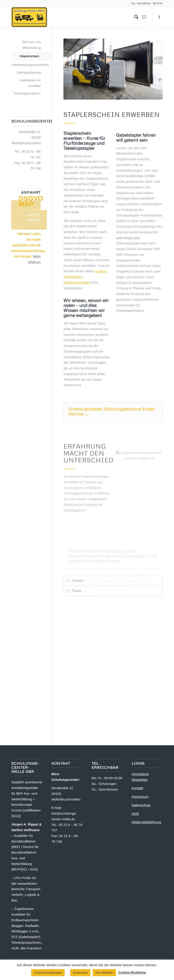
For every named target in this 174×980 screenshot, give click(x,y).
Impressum (140, 797)
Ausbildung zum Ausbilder (30, 83)
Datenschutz (141, 805)
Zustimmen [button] (80, 973)
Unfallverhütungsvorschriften (26, 65)
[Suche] (134, 17)
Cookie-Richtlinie (132, 972)
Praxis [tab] (74, 591)
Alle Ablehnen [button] (104, 973)
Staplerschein (29, 56)
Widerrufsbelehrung (146, 822)
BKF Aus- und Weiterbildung (31, 45)
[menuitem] (134, 17)
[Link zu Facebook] (159, 17)
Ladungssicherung (29, 72)
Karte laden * (33, 220)
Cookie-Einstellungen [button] (48, 973)
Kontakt (137, 788)
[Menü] (144, 17)
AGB (135, 814)
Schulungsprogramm (27, 93)
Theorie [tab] (75, 581)
